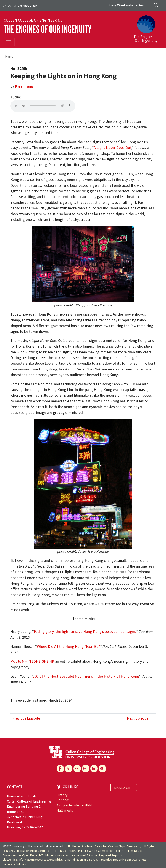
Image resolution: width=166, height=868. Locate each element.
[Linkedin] (94, 769)
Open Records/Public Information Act (46, 855)
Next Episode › (139, 718)
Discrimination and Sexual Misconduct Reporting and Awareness (105, 860)
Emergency (134, 846)
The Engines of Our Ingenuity (48, 29)
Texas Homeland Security (33, 851)
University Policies (14, 864)
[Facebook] (60, 769)
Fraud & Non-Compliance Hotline (102, 851)
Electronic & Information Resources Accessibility (33, 860)
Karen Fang (24, 86)
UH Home (74, 846)
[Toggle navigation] (9, 42)
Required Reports (110, 855)
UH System (149, 846)
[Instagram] (86, 769)
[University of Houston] (20, 5)
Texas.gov (9, 851)
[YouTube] (102, 769)
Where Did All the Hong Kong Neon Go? (69, 646)
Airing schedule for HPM (74, 805)
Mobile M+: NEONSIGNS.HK (32, 661)
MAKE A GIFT (124, 787)
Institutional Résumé (84, 855)
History (62, 795)
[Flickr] (77, 769)
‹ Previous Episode (25, 718)
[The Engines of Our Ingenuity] (147, 27)
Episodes (63, 800)
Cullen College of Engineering (33, 20)
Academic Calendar (94, 846)
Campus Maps (117, 846)
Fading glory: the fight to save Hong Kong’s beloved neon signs (85, 632)
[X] (69, 769)
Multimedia (65, 810)
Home (9, 57)
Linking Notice (134, 851)
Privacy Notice (12, 855)
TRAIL (54, 851)
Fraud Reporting (69, 851)
